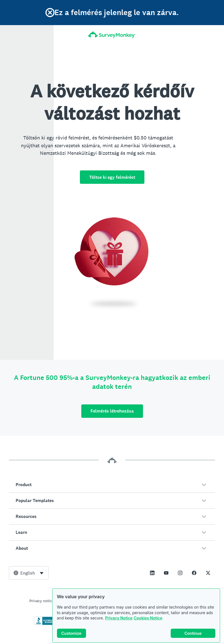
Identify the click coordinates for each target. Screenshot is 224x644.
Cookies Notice (148, 618)
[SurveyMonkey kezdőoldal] (112, 35)
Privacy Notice (119, 618)
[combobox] (29, 573)
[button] (112, 485)
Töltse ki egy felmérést (112, 177)
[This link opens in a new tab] (152, 573)
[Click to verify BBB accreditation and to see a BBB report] (46, 624)
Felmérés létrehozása (112, 411)
